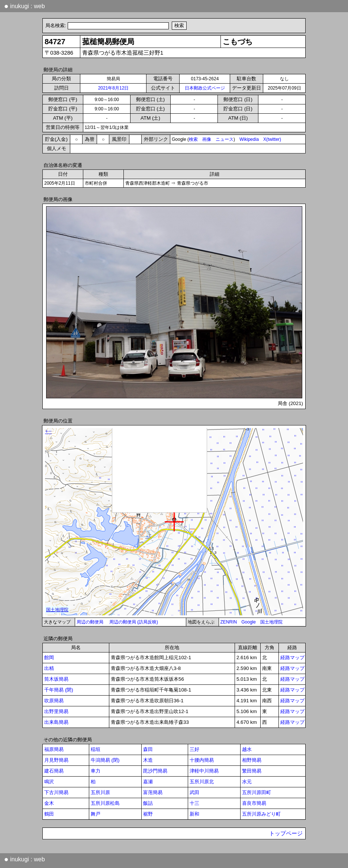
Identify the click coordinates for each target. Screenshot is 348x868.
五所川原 (100, 792)
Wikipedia (249, 139)
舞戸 (96, 814)
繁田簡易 (252, 771)
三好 (194, 749)
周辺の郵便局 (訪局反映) (134, 622)
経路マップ (292, 658)
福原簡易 (54, 749)
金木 (49, 803)
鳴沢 (49, 782)
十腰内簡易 (202, 760)
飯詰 (148, 803)
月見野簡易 (56, 760)
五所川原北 (202, 782)
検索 (193, 139)
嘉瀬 (148, 782)
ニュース (225, 139)
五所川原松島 (105, 803)
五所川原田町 (257, 792)
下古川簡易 (56, 792)
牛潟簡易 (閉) (105, 760)
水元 (247, 782)
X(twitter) (272, 139)
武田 (194, 792)
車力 (96, 771)
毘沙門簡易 (155, 771)
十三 (194, 803)
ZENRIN (229, 622)
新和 (194, 814)
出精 (49, 668)
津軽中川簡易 (204, 771)
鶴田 (49, 814)
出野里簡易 (56, 711)
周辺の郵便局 (90, 622)
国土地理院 (271, 622)
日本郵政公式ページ (205, 88)
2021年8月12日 (114, 88)
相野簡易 (252, 760)
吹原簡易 (54, 701)
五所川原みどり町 (261, 814)
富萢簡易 (153, 792)
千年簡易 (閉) (59, 690)
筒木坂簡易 (56, 679)
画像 (207, 139)
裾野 (148, 814)
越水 (247, 749)
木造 (148, 760)
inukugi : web (25, 6)
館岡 (49, 658)
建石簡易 (54, 771)
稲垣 (96, 749)
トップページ (286, 833)
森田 (148, 749)
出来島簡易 (56, 722)
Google (249, 622)
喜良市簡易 (254, 803)
